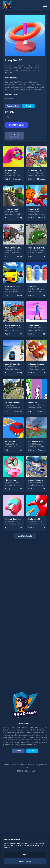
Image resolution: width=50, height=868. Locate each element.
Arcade (9, 65)
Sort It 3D (32, 287)
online (8, 70)
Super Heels (34, 325)
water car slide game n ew (16, 287)
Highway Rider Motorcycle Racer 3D (20, 209)
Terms (6, 765)
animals (18, 68)
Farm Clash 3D (35, 170)
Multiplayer (41, 179)
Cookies (21, 765)
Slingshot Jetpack (36, 364)
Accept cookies (25, 861)
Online (21, 65)
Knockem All (34, 209)
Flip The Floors (11, 480)
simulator (37, 70)
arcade (9, 68)
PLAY (7, 179)
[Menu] (45, 5)
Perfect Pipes (10, 170)
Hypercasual (17, 179)
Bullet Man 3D (34, 519)
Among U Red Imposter (14, 519)
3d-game (9, 73)
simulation (26, 70)
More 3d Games (25, 536)
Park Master (10, 441)
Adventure (42, 218)
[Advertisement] (25, 613)
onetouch (28, 68)
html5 (29, 65)
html (16, 70)
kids (37, 68)
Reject (25, 855)
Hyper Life (33, 403)
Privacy (14, 765)
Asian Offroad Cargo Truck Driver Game (21, 248)
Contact (30, 765)
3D (15, 65)
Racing (19, 218)
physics (38, 65)
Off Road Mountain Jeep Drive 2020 (20, 403)
